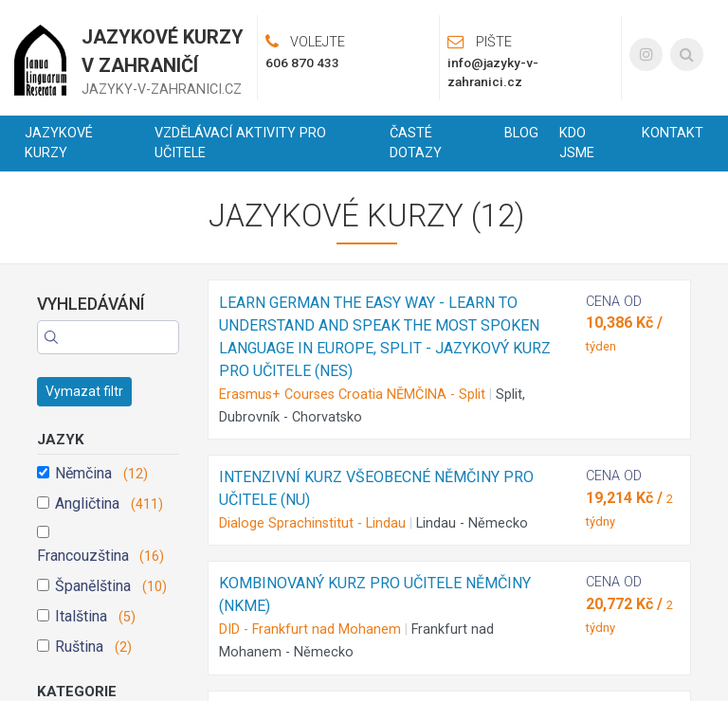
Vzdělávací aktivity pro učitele (240, 144)
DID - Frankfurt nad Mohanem (310, 629)
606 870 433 (302, 63)
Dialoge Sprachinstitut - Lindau (312, 523)
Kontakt (673, 133)
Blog (521, 133)
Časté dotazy (416, 144)
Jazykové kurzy (59, 144)
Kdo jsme (577, 144)
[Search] (108, 337)
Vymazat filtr (84, 391)
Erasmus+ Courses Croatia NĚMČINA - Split (352, 395)
